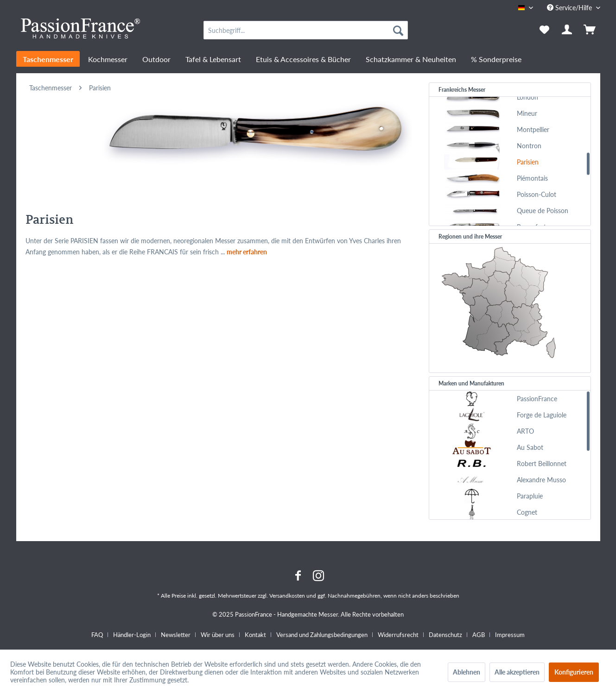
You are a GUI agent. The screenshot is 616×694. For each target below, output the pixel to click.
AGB (479, 635)
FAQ (97, 635)
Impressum (510, 635)
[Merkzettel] (544, 30)
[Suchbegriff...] (306, 30)
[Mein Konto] (567, 30)
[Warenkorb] (591, 30)
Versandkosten (287, 596)
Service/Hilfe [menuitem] (570, 8)
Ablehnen (467, 672)
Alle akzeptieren (517, 672)
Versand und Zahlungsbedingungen (322, 635)
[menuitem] (306, 30)
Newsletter (176, 635)
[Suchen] (398, 30)
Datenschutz (445, 635)
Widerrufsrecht (398, 635)
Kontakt (255, 635)
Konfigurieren (574, 672)
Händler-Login (132, 635)
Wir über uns (218, 635)
